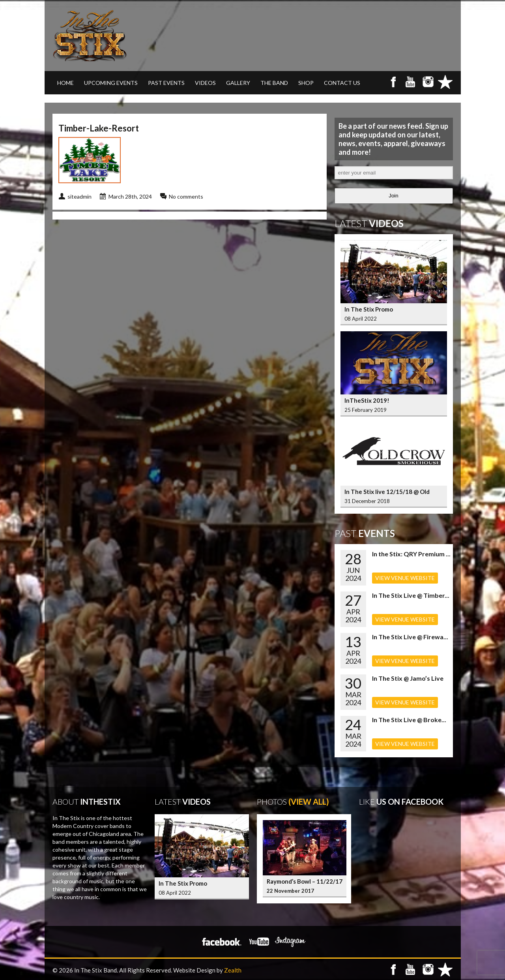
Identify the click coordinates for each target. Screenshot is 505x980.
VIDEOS (205, 83)
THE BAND (274, 83)
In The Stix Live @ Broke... (409, 720)
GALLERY (238, 83)
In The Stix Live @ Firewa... (410, 637)
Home (65, 83)
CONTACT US (342, 83)
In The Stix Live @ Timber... (411, 595)
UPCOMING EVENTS (111, 83)
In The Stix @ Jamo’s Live (408, 678)
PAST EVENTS (166, 83)
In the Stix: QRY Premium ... (411, 554)
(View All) (309, 802)
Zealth (233, 970)
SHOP (306, 83)
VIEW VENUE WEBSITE (405, 578)
